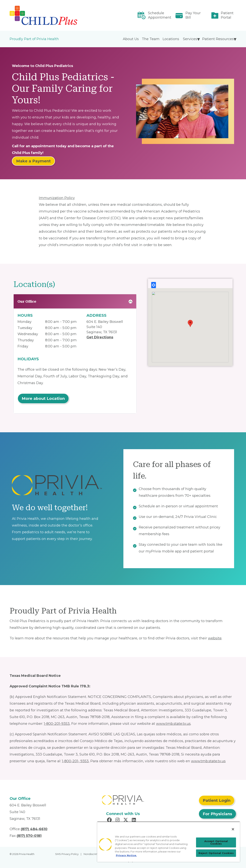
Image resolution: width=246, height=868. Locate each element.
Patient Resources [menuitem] (218, 39)
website (215, 638)
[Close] (233, 829)
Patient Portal (227, 15)
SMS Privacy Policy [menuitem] (67, 854)
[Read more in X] (126, 820)
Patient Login (217, 800)
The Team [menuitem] (151, 39)
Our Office (27, 301)
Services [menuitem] (190, 39)
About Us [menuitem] (131, 39)
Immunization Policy (57, 198)
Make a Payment (33, 161)
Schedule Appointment (160, 15)
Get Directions (100, 337)
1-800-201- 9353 (75, 761)
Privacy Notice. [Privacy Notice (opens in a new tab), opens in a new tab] (126, 855)
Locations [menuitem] (171, 39)
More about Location (43, 398)
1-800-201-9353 (57, 724)
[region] (169, 842)
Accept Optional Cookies (216, 842)
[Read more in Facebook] (110, 820)
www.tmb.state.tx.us (173, 724)
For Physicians (217, 814)
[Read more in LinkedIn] (134, 820)
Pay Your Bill (193, 15)
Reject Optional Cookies (216, 853)
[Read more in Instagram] (118, 820)
